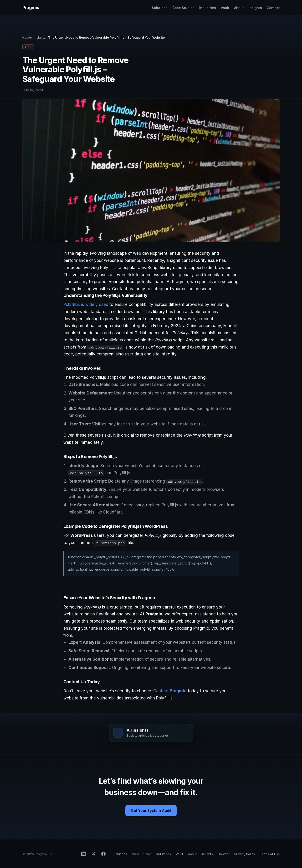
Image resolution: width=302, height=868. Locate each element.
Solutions (160, 8)
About (239, 8)
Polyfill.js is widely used (86, 304)
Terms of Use (270, 854)
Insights (255, 8)
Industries (208, 8)
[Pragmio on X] (93, 854)
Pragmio (31, 7)
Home (27, 37)
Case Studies (183, 8)
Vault (225, 8)
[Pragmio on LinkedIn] (83, 854)
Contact (273, 8)
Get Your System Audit (151, 811)
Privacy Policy (245, 854)
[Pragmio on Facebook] (103, 854)
